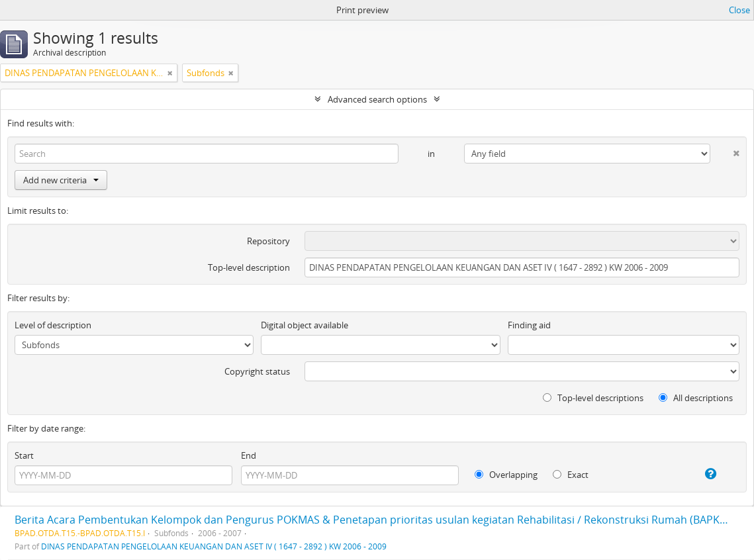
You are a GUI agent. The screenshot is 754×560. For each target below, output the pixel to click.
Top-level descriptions (593, 398)
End (249, 455)
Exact (571, 475)
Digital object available (305, 325)
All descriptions (696, 398)
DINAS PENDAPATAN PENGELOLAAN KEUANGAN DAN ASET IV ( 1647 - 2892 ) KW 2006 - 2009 (214, 546)
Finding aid (529, 325)
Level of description (53, 325)
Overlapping (506, 475)
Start (24, 455)
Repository (268, 241)
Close (739, 10)
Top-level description (249, 267)
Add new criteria (61, 180)
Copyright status (257, 371)
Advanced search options (377, 99)
